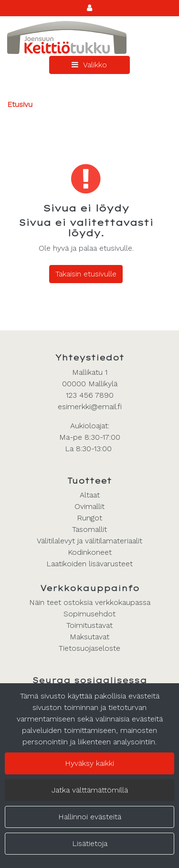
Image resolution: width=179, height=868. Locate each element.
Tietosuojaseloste (89, 648)
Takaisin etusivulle (86, 274)
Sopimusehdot (89, 614)
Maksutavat (89, 637)
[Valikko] (89, 65)
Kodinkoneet (90, 552)
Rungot (89, 518)
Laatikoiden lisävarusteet (89, 564)
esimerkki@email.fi (90, 407)
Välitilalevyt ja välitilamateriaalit (89, 541)
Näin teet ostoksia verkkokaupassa (90, 602)
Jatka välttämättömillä (90, 790)
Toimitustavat (89, 625)
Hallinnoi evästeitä (90, 817)
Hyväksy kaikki (89, 763)
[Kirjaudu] (89, 8)
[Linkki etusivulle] (67, 37)
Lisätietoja (90, 843)
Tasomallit (89, 529)
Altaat (90, 495)
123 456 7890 (90, 395)
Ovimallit (89, 506)
